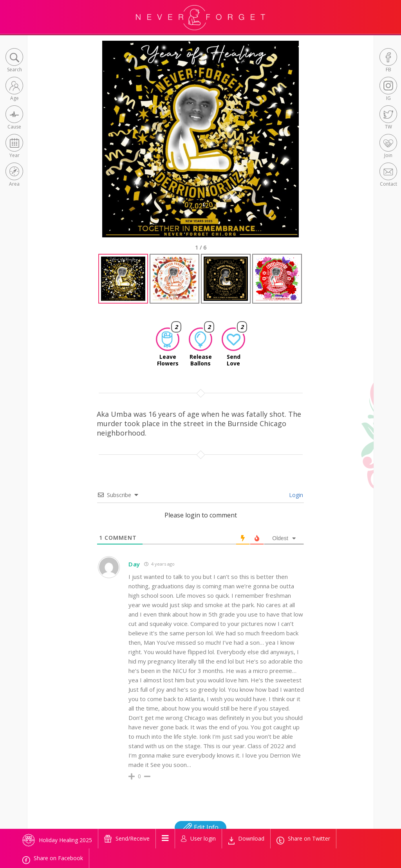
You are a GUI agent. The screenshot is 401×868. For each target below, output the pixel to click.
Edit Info (200, 827)
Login (295, 495)
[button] (14, 61)
